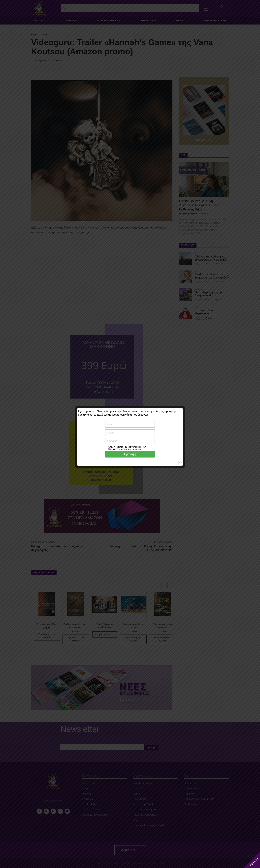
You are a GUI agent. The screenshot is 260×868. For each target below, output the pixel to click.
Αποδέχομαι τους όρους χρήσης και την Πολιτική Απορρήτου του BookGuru (127, 448)
